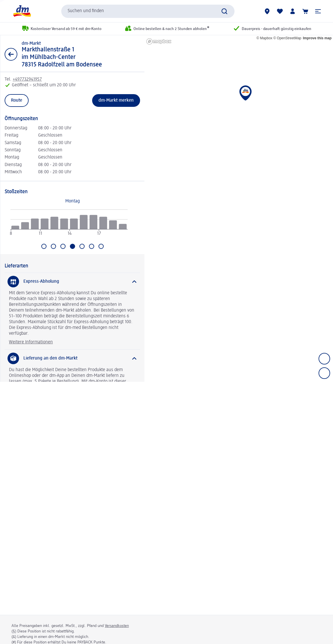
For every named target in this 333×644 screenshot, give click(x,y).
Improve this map (317, 38)
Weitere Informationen (31, 342)
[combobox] (148, 11)
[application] (69, 225)
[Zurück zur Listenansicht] (11, 54)
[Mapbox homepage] (159, 41)
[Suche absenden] (224, 11)
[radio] (15, 227)
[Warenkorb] (305, 11)
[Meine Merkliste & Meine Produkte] (280, 11)
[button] (318, 11)
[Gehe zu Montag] (44, 246)
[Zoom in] (324, 359)
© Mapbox (264, 38)
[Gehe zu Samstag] (92, 246)
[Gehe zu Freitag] (82, 246)
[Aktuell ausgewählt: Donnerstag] (72, 246)
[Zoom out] (324, 373)
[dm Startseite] (22, 11)
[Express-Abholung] (72, 282)
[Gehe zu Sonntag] (101, 246)
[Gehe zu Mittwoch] (63, 246)
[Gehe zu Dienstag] (53, 246)
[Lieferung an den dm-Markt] (72, 358)
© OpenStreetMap (287, 38)
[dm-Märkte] (267, 11)
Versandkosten (117, 626)
